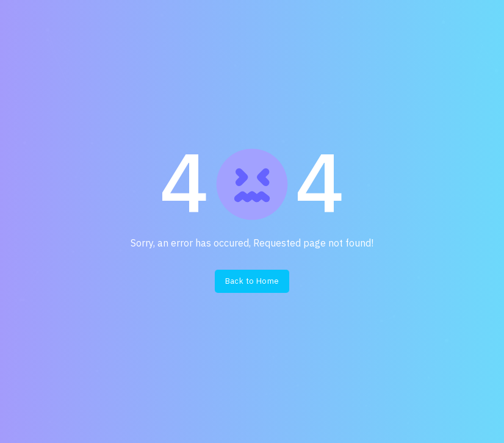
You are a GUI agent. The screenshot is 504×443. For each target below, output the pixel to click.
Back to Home (252, 281)
